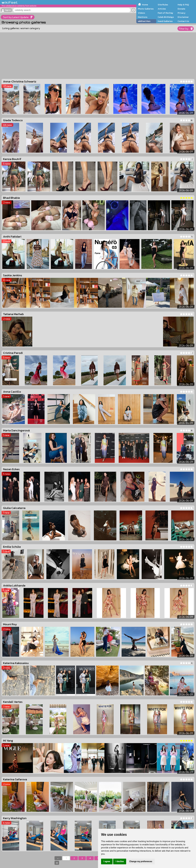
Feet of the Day (165, 13)
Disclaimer (183, 17)
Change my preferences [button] (141, 861)
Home (145, 5)
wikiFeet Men (144, 21)
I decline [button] (120, 861)
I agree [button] (107, 861)
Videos (141, 13)
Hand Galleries (165, 21)
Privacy (182, 13)
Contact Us (183, 21)
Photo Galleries (146, 9)
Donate (181, 9)
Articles (162, 9)
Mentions (143, 17)
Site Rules (163, 5)
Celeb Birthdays (166, 17)
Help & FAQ (183, 5)
